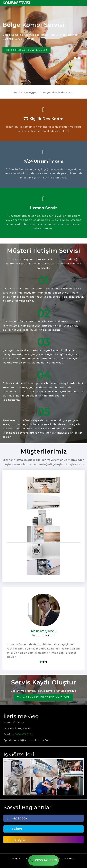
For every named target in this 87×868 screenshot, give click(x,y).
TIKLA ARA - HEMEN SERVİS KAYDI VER (43, 697)
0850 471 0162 (24, 734)
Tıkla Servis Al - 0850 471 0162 (27, 50)
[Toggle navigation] (80, 3)
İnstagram (17, 839)
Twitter (14, 829)
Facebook (17, 818)
